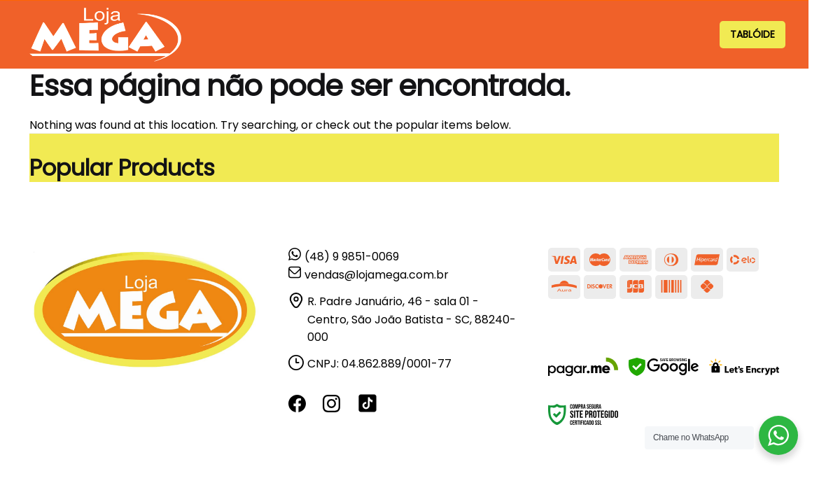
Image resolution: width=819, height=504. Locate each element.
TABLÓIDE (752, 34)
